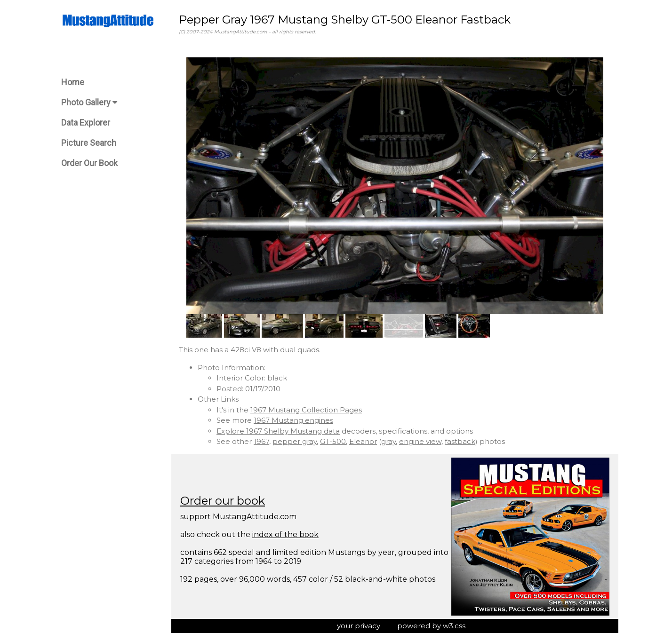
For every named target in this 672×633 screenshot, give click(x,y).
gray (388, 441)
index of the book (285, 534)
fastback (460, 441)
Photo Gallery (89, 102)
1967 (261, 441)
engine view (420, 441)
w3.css (454, 626)
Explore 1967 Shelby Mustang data (278, 431)
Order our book (223, 501)
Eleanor (363, 441)
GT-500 (333, 441)
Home (73, 82)
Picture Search (89, 143)
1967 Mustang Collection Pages (306, 410)
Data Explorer (86, 123)
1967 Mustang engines (293, 420)
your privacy (359, 626)
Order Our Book (89, 163)
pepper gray (295, 441)
